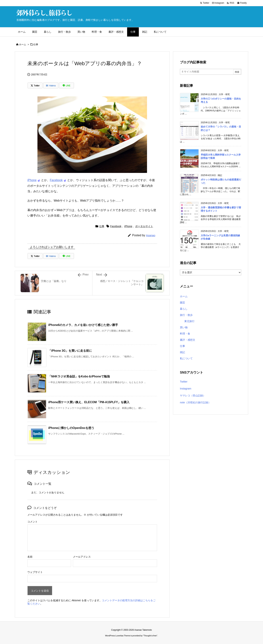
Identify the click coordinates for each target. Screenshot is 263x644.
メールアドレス (82, 557)
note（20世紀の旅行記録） (195, 402)
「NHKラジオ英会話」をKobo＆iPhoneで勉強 (79, 376)
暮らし (184, 309)
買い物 (184, 327)
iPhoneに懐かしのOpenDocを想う (71, 428)
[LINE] (66, 85)
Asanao (151, 235)
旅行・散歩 (186, 315)
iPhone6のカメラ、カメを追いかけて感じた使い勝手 (83, 325)
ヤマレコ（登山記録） (193, 395)
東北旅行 (189, 321)
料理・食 (185, 334)
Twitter (184, 382)
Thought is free (150, 636)
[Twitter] (35, 85)
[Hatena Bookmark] (51, 85)
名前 (30, 557)
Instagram (186, 389)
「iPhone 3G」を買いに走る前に (70, 351)
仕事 (36, 44)
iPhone (32, 180)
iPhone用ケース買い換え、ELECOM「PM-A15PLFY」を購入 (89, 402)
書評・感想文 (188, 340)
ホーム (23, 44)
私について (186, 358)
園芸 (182, 303)
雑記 (182, 352)
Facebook (56, 180)
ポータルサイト (144, 226)
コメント (33, 522)
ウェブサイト (35, 572)
